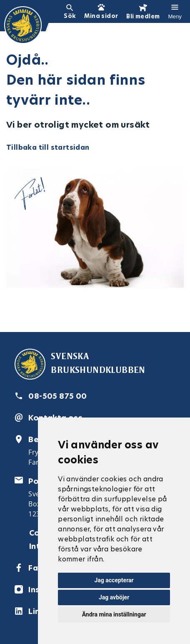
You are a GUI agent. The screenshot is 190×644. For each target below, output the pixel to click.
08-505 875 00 (57, 396)
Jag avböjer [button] (114, 597)
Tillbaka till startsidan (48, 147)
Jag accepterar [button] (114, 580)
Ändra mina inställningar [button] (114, 614)
